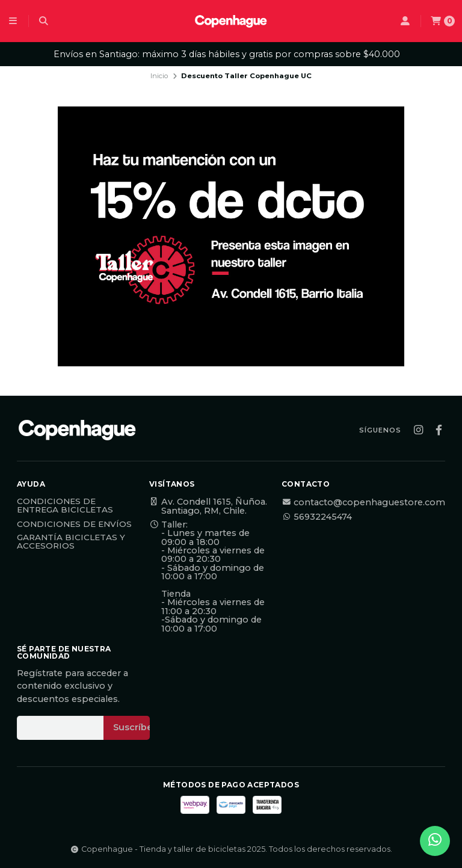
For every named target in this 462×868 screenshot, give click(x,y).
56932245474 (317, 517)
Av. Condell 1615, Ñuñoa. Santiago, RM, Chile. (208, 506)
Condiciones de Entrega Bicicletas (65, 506)
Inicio (159, 76)
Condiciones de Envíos (74, 525)
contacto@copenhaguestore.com (363, 502)
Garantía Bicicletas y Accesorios (71, 542)
